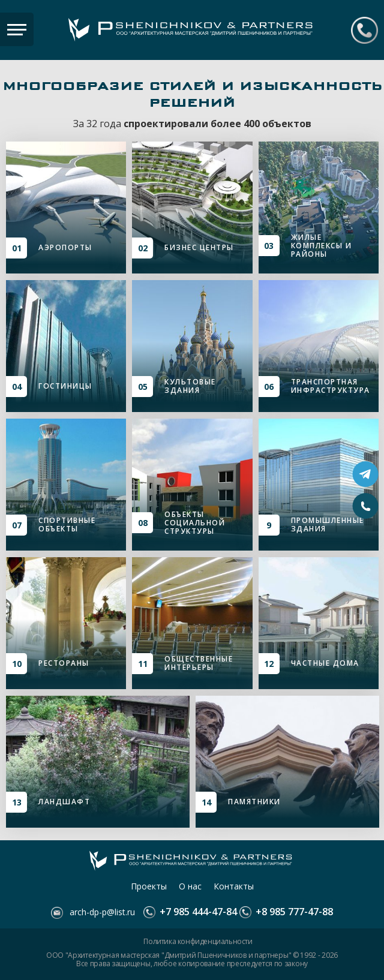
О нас (190, 886)
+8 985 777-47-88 (293, 912)
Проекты (149, 886)
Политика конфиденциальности (198, 942)
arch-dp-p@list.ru (101, 912)
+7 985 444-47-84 (364, 30)
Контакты (234, 886)
